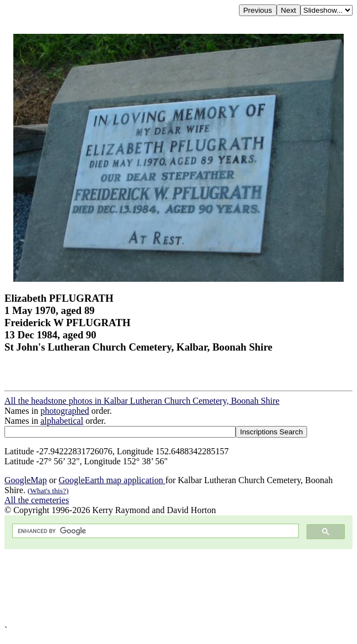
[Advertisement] (178, 587)
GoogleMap (25, 480)
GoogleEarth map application (112, 480)
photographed (65, 411)
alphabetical (62, 421)
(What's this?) (48, 491)
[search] (154, 531)
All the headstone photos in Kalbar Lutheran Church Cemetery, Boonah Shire (142, 401)
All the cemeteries (37, 500)
